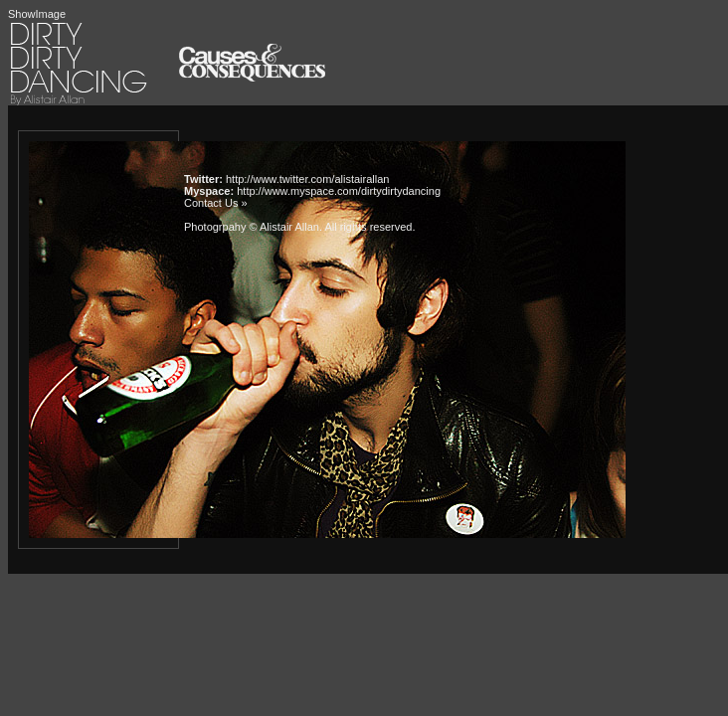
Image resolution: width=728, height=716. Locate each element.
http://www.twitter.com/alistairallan (307, 179)
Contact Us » (216, 203)
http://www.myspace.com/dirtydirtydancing (339, 191)
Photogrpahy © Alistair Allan (252, 227)
